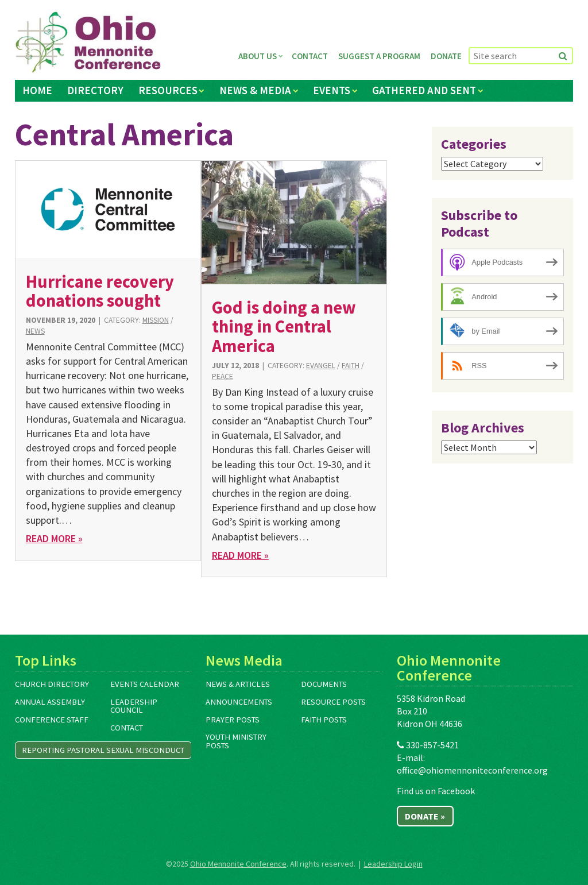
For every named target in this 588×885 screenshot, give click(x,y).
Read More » (54, 538)
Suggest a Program (379, 56)
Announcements (239, 702)
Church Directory (52, 684)
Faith (351, 366)
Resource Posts (333, 702)
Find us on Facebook (436, 791)
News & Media (255, 90)
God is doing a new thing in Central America (284, 326)
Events (332, 90)
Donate (446, 56)
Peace (223, 376)
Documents (324, 684)
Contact (310, 56)
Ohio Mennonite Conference (238, 864)
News (35, 331)
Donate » (425, 816)
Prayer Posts (233, 720)
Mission (156, 320)
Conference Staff (52, 720)
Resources (168, 90)
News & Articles (238, 684)
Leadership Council (134, 706)
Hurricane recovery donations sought (100, 291)
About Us (258, 56)
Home (37, 90)
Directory (95, 90)
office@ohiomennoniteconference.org (472, 770)
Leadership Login (393, 864)
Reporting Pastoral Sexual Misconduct (103, 750)
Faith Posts (324, 720)
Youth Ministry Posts (236, 741)
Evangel (321, 366)
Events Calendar (145, 684)
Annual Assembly (50, 702)
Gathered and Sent (424, 90)
